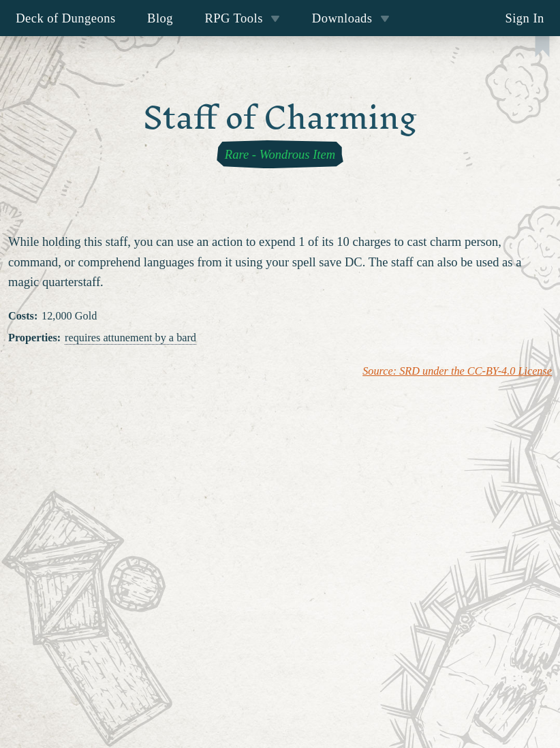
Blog (160, 18)
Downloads (351, 18)
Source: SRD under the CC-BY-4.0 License (457, 371)
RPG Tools (242, 18)
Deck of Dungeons (66, 18)
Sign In (524, 18)
